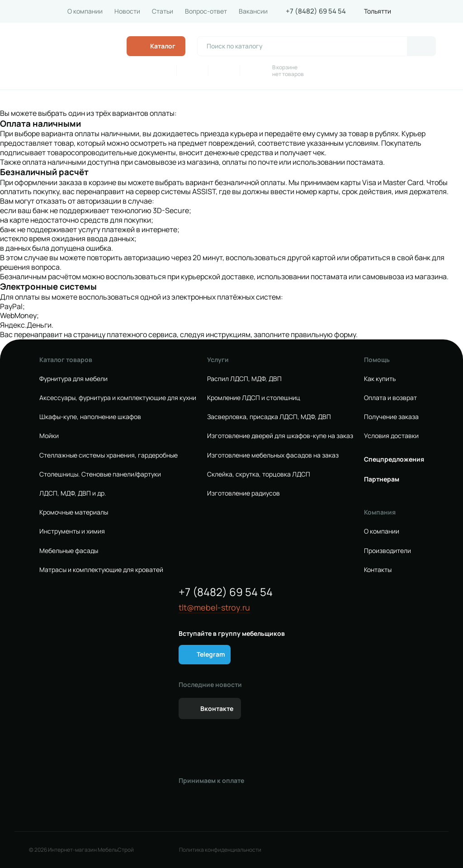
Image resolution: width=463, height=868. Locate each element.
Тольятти (378, 11)
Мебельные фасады (69, 551)
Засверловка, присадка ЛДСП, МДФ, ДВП (269, 417)
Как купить (380, 379)
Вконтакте (217, 708)
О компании (85, 11)
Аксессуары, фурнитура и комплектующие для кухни (118, 398)
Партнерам (382, 479)
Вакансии (253, 11)
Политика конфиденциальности (220, 850)
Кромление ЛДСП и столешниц (254, 398)
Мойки (49, 436)
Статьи (163, 11)
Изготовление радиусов (243, 493)
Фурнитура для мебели (73, 379)
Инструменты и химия (72, 531)
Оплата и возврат (390, 398)
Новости (127, 11)
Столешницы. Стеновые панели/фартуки (100, 474)
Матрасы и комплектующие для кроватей (101, 570)
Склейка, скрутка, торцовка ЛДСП (259, 474)
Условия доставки (391, 436)
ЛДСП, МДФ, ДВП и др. (73, 493)
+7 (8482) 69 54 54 (316, 11)
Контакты (378, 570)
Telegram (211, 654)
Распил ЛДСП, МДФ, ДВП (244, 379)
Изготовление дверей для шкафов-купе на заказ (280, 436)
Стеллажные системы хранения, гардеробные (109, 455)
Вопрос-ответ (206, 11)
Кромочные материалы (74, 512)
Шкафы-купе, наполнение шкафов (90, 417)
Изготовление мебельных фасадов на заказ (273, 455)
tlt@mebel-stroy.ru (214, 608)
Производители (387, 551)
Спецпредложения (394, 459)
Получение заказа (391, 417)
